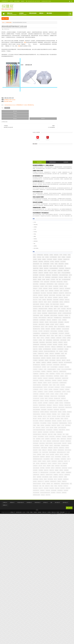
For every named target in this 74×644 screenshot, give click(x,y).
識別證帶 (67, 565)
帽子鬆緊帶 (68, 323)
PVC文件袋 (54, 296)
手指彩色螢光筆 (55, 482)
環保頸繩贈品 (68, 280)
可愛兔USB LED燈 (61, 426)
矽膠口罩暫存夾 (66, 282)
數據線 (53, 491)
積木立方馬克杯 (66, 536)
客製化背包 (60, 448)
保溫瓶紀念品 (54, 174)
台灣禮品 (59, 314)
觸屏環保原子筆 (62, 560)
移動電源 (53, 536)
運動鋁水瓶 (54, 576)
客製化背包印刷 (66, 448)
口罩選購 (67, 421)
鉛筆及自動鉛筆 (68, 190)
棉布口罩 (63, 228)
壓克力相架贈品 (66, 435)
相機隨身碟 (69, 529)
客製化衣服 (59, 226)
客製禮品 (53, 459)
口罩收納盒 (69, 412)
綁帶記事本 (68, 545)
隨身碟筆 (60, 596)
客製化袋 (60, 201)
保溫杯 (59, 168)
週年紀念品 (54, 354)
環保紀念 (68, 215)
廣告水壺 (68, 473)
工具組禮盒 (60, 269)
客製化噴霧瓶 (54, 318)
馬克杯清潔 (59, 614)
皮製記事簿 (54, 282)
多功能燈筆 (64, 437)
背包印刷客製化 (58, 549)
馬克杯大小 (54, 610)
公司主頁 (11, 1)
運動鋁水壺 (69, 574)
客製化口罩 (65, 166)
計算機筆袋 (69, 349)
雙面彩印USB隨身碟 (61, 601)
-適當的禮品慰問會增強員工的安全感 (10, 102)
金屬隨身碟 (65, 356)
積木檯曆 (58, 284)
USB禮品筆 (54, 370)
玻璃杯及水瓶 (63, 278)
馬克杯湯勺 (54, 616)
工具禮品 (53, 466)
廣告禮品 (64, 325)
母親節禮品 (58, 504)
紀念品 (53, 113)
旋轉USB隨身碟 (65, 242)
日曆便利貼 (54, 495)
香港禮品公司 (12, 632)
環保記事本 (62, 522)
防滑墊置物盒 (63, 592)
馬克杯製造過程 (66, 619)
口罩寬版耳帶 (60, 410)
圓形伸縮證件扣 (59, 435)
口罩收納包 (66, 309)
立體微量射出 (54, 538)
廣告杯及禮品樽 (66, 161)
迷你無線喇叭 (67, 208)
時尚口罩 (53, 497)
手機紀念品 (66, 327)
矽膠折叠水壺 (60, 531)
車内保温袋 (67, 253)
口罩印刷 (66, 408)
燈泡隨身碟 (64, 513)
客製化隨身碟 (67, 453)
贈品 (58, 150)
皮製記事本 (54, 251)
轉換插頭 (60, 352)
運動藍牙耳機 (54, 168)
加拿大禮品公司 (57, 632)
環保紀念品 (54, 233)
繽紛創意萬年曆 (55, 547)
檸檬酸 (53, 504)
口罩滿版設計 (64, 414)
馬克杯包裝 (70, 607)
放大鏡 (66, 489)
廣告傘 (63, 168)
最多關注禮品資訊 (62, 51)
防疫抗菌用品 (58, 219)
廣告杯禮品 (54, 325)
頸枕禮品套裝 (66, 605)
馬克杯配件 (65, 621)
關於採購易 (49, 13)
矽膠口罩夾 (54, 531)
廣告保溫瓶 (59, 473)
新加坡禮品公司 (29, 632)
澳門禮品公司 (45, 632)
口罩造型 (65, 311)
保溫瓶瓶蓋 (54, 394)
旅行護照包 (67, 332)
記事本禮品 (69, 287)
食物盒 (61, 607)
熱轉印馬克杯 (58, 513)
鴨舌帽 (53, 260)
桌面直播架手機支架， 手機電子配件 (59, 502)
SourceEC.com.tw (8, 99)
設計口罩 (59, 565)
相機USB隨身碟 (63, 529)
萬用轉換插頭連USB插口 (56, 551)
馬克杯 (63, 181)
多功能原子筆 (54, 224)
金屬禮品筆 (59, 356)
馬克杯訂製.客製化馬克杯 (56, 621)
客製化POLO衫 (61, 224)
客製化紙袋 (54, 213)
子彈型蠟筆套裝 (55, 441)
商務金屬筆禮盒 (68, 314)
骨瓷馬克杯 (54, 623)
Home (3, 22)
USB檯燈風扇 (62, 367)
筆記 (59, 538)
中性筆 (53, 199)
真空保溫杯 (68, 343)
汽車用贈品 (58, 278)
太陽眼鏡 (60, 439)
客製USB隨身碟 (62, 316)
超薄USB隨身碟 (55, 569)
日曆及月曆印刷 (60, 495)
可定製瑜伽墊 (54, 426)
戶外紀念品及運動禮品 (56, 183)
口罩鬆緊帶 (58, 423)
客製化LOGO (60, 444)
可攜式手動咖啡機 (55, 428)
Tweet (6, 108)
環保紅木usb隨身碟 (55, 522)
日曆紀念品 (61, 275)
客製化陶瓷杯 (60, 453)
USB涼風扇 (68, 367)
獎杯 (60, 515)
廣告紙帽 (59, 213)
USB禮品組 (59, 370)
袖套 (53, 560)
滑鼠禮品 (53, 195)
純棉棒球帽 (68, 217)
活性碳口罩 (54, 246)
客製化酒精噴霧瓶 (62, 450)
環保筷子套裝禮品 (68, 520)
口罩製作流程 (59, 419)
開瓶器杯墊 (54, 592)
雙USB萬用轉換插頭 (67, 358)
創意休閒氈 (61, 403)
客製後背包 (54, 320)
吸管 (63, 314)
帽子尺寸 (68, 466)
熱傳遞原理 (63, 511)
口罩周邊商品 (54, 410)
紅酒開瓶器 (61, 542)
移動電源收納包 (59, 536)
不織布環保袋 (64, 172)
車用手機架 (61, 569)
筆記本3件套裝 (64, 538)
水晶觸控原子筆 (68, 338)
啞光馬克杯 (58, 430)
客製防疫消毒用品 (55, 462)
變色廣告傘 (68, 170)
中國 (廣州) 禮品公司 (21, 632)
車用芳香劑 (66, 569)
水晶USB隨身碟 (55, 506)
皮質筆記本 (59, 251)
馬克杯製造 (60, 619)
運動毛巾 (59, 255)
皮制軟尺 (70, 524)
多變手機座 (69, 437)
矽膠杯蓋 (65, 531)
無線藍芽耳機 (57, 170)
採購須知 (41, 13)
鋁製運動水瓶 (54, 587)
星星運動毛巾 (67, 275)
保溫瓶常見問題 (68, 390)
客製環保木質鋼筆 (65, 457)
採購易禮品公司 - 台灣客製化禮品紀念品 (65, 643)
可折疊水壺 (54, 314)
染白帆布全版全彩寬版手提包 (63, 336)
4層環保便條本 (62, 363)
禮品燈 (58, 533)
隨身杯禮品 (68, 594)
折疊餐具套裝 (63, 273)
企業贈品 (54, 117)
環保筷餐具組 (61, 190)
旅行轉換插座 (64, 183)
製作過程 (56, 560)
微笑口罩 (64, 477)
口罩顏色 (70, 311)
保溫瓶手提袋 (54, 392)
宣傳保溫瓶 (54, 464)
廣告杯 (58, 240)
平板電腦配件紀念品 (62, 271)
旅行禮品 (70, 166)
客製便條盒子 (54, 444)
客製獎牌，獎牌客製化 (56, 457)
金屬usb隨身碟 (54, 257)
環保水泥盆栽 (60, 520)
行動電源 (53, 235)
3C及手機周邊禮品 (68, 150)
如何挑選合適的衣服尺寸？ (57, 72)
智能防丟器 (58, 497)
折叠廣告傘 (66, 174)
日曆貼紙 (60, 334)
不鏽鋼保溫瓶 (60, 376)
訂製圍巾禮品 (64, 563)
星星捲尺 (66, 495)
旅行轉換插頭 (60, 215)
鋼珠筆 (59, 587)
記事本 (62, 253)
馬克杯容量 (59, 610)
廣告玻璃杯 (59, 325)
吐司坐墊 (68, 428)
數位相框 (70, 489)
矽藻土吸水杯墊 (55, 345)
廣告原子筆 (54, 240)
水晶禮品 (63, 338)
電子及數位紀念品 (55, 361)
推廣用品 (53, 332)
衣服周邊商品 (64, 554)
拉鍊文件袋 (69, 329)
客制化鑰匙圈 (54, 266)
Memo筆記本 (54, 222)
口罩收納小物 (60, 311)
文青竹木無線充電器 (59, 491)
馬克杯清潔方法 (66, 614)
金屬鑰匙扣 (62, 585)
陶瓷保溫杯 (66, 291)
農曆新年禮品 (59, 572)
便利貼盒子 (62, 210)
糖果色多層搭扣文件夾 (64, 540)
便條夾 (53, 388)
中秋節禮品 (64, 381)
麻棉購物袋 (59, 293)
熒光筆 (58, 511)
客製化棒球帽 (65, 235)
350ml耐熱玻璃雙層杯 (56, 172)
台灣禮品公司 (5, 632)
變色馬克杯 (58, 567)
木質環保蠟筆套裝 (61, 500)
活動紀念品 (58, 340)
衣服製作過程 (60, 558)
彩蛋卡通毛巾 (60, 327)
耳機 (71, 195)
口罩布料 (53, 412)
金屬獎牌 (65, 580)
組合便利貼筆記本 (55, 287)
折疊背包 (53, 242)
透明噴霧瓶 (58, 574)
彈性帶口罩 (60, 475)
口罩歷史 (59, 414)
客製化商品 (54, 148)
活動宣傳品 (54, 161)
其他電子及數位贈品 (55, 401)
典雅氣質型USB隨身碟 (62, 262)
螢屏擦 (53, 554)
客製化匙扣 (66, 444)
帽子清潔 (58, 471)
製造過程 (53, 349)
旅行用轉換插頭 (55, 275)
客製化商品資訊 (33, 13)
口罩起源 (63, 421)
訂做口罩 (68, 560)
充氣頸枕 (59, 397)
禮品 (34, 44)
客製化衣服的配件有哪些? (57, 87)
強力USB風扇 (54, 475)
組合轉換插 (54, 545)
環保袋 (70, 174)
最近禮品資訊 (55, 51)
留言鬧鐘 (53, 217)
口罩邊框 (53, 423)
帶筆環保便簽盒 (62, 323)
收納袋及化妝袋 (55, 206)
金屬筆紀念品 (60, 186)
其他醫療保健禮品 (62, 399)
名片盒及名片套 (63, 428)
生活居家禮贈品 (55, 524)
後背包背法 (54, 477)
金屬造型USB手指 (55, 585)
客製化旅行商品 (55, 201)
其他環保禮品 (54, 262)
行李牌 (65, 287)
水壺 (70, 336)
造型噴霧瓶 (64, 574)
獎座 (53, 343)
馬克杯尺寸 (65, 610)
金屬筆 (53, 219)
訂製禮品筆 (54, 565)
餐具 (53, 197)
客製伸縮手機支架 (68, 441)
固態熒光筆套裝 (55, 316)
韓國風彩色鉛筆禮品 (55, 605)
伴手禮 (53, 120)
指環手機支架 (68, 486)
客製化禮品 (54, 115)
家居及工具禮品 (66, 226)
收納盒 (59, 228)
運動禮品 (63, 255)
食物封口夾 (57, 607)
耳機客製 (63, 170)
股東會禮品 (54, 132)
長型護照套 (65, 589)
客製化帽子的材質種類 (56, 93)
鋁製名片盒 (67, 585)
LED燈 (67, 365)
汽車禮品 (53, 340)
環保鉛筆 (63, 343)
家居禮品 (53, 269)
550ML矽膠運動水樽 (55, 365)
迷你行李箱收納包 (59, 289)
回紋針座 (66, 432)
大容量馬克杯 (54, 439)
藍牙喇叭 (60, 166)
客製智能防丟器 (61, 455)
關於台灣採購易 (17, 1)
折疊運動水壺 (59, 242)
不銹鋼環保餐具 (67, 197)
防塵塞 (58, 592)
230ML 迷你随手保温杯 (56, 188)
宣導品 (53, 125)
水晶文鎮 (60, 506)
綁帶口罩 (63, 545)
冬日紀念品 (54, 192)
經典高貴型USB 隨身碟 (67, 251)
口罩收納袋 (54, 414)
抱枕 (60, 329)
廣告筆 (67, 181)
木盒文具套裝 (60, 161)
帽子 (63, 192)
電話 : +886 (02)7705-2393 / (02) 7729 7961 (33, 1)
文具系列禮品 (63, 154)
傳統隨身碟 (54, 397)
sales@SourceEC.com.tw (46, 1)
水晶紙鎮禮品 (54, 509)
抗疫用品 (61, 484)
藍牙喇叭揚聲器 (58, 163)
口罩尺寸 (66, 410)
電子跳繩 (68, 601)
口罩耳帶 (67, 417)
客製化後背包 (68, 266)
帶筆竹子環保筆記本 (68, 269)
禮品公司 (59, 181)
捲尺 (53, 489)
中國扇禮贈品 (58, 381)
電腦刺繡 (53, 603)
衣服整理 (58, 556)
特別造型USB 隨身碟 (61, 246)
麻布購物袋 (54, 293)
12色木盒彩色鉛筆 (66, 293)
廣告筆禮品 (54, 159)
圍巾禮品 (53, 435)
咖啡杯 (53, 430)
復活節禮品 (59, 477)
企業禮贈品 (68, 383)
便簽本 (53, 307)
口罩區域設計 (60, 408)
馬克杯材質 (54, 612)
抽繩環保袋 (64, 329)
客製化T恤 (67, 224)
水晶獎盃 (58, 338)
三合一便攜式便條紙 (55, 302)
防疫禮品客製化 (67, 186)
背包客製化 (65, 549)
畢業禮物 (65, 524)
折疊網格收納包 (55, 329)
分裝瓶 (57, 403)
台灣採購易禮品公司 (5, 1)
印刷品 (53, 309)
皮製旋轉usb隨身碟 (62, 527)
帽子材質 (67, 468)
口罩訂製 (53, 421)
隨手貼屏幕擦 (58, 594)
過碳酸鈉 (59, 576)
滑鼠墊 (69, 340)
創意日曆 (69, 262)
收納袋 (68, 204)
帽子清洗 (53, 471)
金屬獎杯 (60, 580)
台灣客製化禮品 (9, 22)
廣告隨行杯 (66, 179)
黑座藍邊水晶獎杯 (66, 623)
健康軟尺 (70, 394)
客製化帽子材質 (55, 446)
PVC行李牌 (59, 296)
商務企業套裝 (54, 166)
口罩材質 (67, 210)
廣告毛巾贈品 (54, 228)
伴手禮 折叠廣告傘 (55, 385)
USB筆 (63, 370)
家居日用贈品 (54, 139)
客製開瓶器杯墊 (55, 323)
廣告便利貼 (65, 237)
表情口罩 (66, 558)
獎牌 (58, 231)
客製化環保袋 (54, 448)
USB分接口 (67, 298)
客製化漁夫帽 (68, 446)
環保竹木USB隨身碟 (60, 280)
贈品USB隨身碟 (64, 567)
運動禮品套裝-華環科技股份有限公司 (59, 77)
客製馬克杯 (62, 462)
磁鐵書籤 (53, 284)
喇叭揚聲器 (67, 188)
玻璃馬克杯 (67, 515)
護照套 (53, 289)
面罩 (57, 603)
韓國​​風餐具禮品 (62, 603)
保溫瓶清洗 (60, 392)
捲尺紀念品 (57, 489)
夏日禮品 (59, 437)
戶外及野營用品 (55, 480)
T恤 (56, 260)
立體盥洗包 (68, 284)
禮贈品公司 (63, 533)
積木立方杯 (64, 233)
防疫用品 (69, 592)
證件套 (63, 565)
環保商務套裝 (68, 518)
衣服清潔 (67, 556)
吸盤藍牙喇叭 (54, 179)
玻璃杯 (58, 249)
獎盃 (67, 246)
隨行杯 (63, 594)
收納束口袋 (54, 215)
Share (15, 108)
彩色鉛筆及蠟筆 (68, 240)
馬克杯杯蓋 (65, 612)
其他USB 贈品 (60, 222)
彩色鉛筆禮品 (54, 327)
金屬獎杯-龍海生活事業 (56, 61)
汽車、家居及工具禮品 (66, 244)
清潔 (70, 509)
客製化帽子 (60, 179)
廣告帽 (53, 190)
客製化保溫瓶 (64, 199)
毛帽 (62, 504)
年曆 (66, 471)
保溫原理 (57, 388)
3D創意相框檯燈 (55, 363)
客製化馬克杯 (60, 159)
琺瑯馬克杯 (62, 518)
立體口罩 (63, 284)
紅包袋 (57, 542)
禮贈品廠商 (68, 533)
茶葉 (69, 549)
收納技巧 (62, 489)
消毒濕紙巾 (66, 509)
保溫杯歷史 (62, 388)
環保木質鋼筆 (57, 343)
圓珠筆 (70, 264)
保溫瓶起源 (59, 394)
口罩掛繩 (58, 412)
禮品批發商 (54, 533)
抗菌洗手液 (54, 486)
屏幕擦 (68, 464)
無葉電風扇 (54, 511)
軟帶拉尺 (53, 572)
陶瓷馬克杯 (60, 358)
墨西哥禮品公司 (65, 632)
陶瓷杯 (53, 594)
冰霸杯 (53, 403)
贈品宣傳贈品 (54, 352)
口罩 (53, 170)
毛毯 (64, 215)
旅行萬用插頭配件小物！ (57, 66)
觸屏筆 (58, 253)
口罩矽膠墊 (54, 417)
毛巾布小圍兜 (69, 228)
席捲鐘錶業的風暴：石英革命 (58, 98)
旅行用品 (65, 159)
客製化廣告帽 (60, 318)
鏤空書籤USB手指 (55, 291)
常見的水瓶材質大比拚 (56, 82)
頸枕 (61, 605)
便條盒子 (67, 305)
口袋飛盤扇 (64, 423)
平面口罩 (63, 471)
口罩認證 (58, 421)
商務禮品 (58, 154)
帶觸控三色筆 (54, 271)
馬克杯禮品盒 (54, 619)
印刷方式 (64, 406)
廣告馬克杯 (69, 325)
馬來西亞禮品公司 (38, 632)
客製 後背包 (61, 441)
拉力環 (63, 486)
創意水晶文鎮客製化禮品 (56, 406)
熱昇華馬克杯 (69, 511)
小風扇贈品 (63, 464)
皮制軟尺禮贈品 (55, 527)
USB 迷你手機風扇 (55, 367)
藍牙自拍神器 (54, 186)
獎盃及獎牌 (54, 249)
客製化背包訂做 (55, 450)
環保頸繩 (67, 522)
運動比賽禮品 (59, 235)
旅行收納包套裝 (68, 493)
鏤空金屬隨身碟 (55, 589)
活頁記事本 (54, 231)
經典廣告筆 (62, 347)
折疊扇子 (59, 486)
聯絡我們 (23, 1)
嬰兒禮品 (64, 439)
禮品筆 (53, 152)
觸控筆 (58, 349)
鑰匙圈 (60, 589)
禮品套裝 (62, 208)
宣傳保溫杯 (67, 462)
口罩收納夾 (54, 311)
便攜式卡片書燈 (61, 305)
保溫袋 (60, 307)
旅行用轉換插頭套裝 (60, 332)
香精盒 (65, 607)
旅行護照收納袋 (55, 334)
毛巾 (56, 190)
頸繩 (71, 605)
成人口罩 (69, 477)
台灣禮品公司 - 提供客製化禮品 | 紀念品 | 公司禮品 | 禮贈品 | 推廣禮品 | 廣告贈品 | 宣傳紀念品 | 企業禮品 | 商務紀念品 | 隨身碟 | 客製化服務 (37, 642)
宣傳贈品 (57, 152)
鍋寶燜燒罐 (64, 587)
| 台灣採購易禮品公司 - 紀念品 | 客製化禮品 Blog (24, 102)
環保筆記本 (62, 231)
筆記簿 (68, 233)
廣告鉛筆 (66, 192)
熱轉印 (53, 513)
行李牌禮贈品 (58, 554)
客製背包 (64, 320)
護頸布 (53, 567)
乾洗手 (68, 381)
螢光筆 (61, 287)
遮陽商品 (63, 576)
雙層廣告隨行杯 (60, 598)
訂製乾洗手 (54, 563)
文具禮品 (67, 152)
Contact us (69, 638)
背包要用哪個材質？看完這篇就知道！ (60, 103)
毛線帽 (65, 504)
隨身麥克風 (54, 598)
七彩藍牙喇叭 (64, 177)
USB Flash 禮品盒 (55, 298)
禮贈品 (53, 127)
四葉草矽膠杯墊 (64, 264)
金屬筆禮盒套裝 (61, 583)
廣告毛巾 (63, 240)
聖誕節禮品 (67, 347)
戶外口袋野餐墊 (62, 480)
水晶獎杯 (53, 338)
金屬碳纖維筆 (54, 583)
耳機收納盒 (54, 253)
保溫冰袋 (64, 260)
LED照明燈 (62, 365)
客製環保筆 (59, 320)
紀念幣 (53, 542)
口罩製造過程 (65, 419)
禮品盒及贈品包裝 (55, 347)
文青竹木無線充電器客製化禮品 (58, 493)
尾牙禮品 (54, 122)
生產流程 (60, 524)
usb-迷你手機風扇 (66, 374)
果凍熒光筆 (54, 336)
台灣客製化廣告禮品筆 (56, 264)
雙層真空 (66, 598)
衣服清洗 (63, 556)
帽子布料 (53, 468)
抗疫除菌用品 (66, 484)
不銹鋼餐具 (54, 376)
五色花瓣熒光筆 (55, 383)
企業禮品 (62, 150)
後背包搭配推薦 (66, 475)
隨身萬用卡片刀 (66, 596)
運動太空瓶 (54, 255)
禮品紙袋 (59, 233)
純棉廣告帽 (62, 217)
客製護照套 (63, 459)
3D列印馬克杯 (68, 361)
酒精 (67, 354)
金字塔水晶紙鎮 (55, 580)
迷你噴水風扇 (65, 572)
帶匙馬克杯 (58, 466)
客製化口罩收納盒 (61, 266)
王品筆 (63, 515)
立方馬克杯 (67, 195)
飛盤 (53, 607)
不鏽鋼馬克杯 (68, 379)
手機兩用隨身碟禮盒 (63, 482)
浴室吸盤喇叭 (64, 340)
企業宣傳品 (69, 302)
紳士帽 (70, 542)
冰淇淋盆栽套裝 (63, 401)
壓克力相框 (54, 437)
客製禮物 (58, 459)
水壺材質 (69, 504)
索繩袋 (66, 542)
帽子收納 (58, 468)
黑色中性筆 (58, 625)
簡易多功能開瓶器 (55, 540)
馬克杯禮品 (62, 361)
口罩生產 (70, 414)
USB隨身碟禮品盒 (55, 300)
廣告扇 (64, 473)
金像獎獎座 (54, 356)
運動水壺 (59, 354)
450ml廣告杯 (58, 177)
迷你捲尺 (53, 574)
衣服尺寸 (70, 554)
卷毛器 (57, 309)
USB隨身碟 (62, 152)
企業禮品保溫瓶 (62, 383)
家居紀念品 (59, 237)
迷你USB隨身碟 (65, 352)
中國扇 (53, 381)
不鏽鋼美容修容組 (55, 379)
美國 (51, 632)
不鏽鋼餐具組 (62, 379)
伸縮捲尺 (68, 385)
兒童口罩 (63, 397)
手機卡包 (69, 482)
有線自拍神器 (64, 497)
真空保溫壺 (59, 282)
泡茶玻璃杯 (54, 181)
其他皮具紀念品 (55, 399)
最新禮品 (69, 154)
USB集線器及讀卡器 (63, 300)
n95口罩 (59, 260)
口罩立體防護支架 (60, 417)
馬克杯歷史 (54, 614)
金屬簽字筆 (67, 583)
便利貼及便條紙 (68, 168)
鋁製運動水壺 (54, 358)
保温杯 (57, 307)
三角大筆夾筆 (63, 302)
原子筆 (63, 188)
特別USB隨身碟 (55, 515)
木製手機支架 (54, 500)
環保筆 (58, 208)
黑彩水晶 (53, 625)
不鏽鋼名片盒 (66, 376)
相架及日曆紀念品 (55, 529)
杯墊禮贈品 (66, 334)
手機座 (53, 484)
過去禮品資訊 (69, 51)
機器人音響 (69, 502)
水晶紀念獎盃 (66, 506)
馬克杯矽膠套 (65, 616)
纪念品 (53, 549)
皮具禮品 (68, 249)
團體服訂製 (66, 222)
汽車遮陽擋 (60, 509)
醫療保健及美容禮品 (63, 578)
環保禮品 (54, 129)
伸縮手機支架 (62, 385)
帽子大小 (63, 466)
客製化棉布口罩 (62, 446)
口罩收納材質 (63, 412)
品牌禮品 (54, 136)
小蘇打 (58, 464)
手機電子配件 (64, 213)
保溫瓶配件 (65, 394)
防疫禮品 (61, 291)
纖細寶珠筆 (61, 547)
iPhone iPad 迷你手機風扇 (56, 374)
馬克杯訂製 (61, 257)
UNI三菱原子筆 (65, 296)
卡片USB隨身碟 (68, 307)
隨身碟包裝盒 (54, 596)
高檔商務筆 (59, 623)
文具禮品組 (54, 157)
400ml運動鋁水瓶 (65, 219)
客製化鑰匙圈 (54, 453)
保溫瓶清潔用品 (66, 392)
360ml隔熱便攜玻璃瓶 (59, 197)
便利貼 (58, 210)
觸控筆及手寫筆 (63, 349)
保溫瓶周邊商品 (61, 390)
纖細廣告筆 (66, 547)
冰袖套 (69, 401)
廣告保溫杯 (54, 473)
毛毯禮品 (59, 244)
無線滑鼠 (62, 195)
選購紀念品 (12, 13)
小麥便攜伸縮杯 (55, 204)
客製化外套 (54, 226)
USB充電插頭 (62, 298)
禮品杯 (53, 177)
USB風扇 (63, 372)
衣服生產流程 (54, 558)
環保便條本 (69, 278)
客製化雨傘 (60, 174)
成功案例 (23, 13)
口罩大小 (61, 309)
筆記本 (58, 217)
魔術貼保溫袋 (66, 257)
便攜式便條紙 (54, 305)
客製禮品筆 (54, 237)
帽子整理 (63, 468)
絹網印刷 (59, 545)
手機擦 (57, 484)
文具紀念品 (54, 150)
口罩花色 (53, 419)
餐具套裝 (53, 210)
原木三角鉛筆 (54, 408)
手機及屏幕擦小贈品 (55, 273)
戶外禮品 (68, 480)
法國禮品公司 (5, 635)
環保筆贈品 (68, 231)
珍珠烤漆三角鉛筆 (55, 518)
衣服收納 (53, 556)
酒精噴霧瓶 (68, 576)
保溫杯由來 (68, 388)
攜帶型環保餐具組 (62, 204)
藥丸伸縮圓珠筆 (65, 551)
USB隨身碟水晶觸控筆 (56, 372)
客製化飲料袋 (54, 455)
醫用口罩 (68, 255)
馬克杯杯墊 (59, 612)
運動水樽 (63, 354)
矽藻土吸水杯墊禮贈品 (63, 345)
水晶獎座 (53, 208)
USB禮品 (63, 163)
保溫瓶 (67, 163)
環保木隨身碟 (54, 520)
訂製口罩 (59, 563)
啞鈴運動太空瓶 (64, 430)
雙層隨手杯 (54, 601)
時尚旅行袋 (54, 244)
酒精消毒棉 (54, 578)
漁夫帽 (58, 195)
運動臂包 (65, 289)
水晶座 (53, 278)
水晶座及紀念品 (66, 206)
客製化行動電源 (67, 318)
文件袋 (60, 206)
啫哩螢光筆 (54, 432)
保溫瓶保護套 (54, 390)
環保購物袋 (63, 249)
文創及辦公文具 (60, 157)
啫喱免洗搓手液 (60, 432)
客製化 (67, 316)
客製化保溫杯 (58, 199)
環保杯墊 (53, 280)
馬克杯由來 (59, 616)
